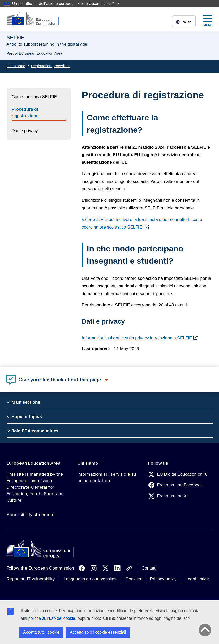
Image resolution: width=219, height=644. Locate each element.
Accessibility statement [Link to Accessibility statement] (31, 515)
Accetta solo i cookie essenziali (98, 632)
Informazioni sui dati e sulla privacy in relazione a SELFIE (137, 338)
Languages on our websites (90, 579)
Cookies (133, 579)
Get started (16, 66)
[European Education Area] (36, 19)
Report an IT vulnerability (31, 579)
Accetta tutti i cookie (41, 632)
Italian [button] (184, 22)
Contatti (149, 568)
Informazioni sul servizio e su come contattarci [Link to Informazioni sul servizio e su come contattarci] (107, 477)
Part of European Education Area (35, 53)
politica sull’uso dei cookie (52, 618)
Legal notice (197, 579)
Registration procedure (50, 66)
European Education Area (34, 463)
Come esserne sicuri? (99, 3)
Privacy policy (163, 579)
